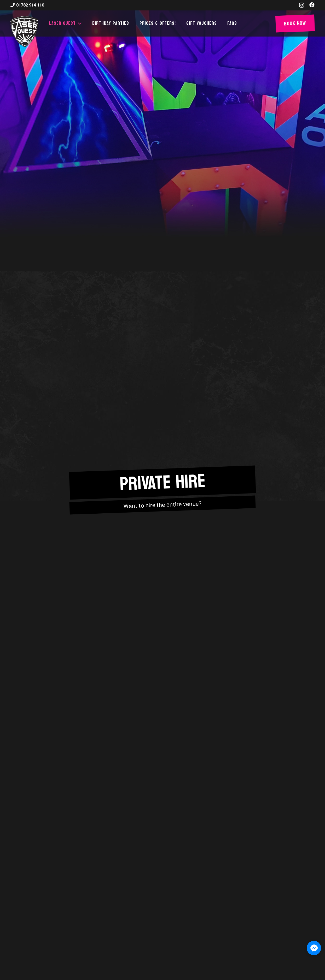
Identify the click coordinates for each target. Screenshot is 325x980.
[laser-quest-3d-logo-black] (24, 31)
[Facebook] (312, 5)
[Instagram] (302, 5)
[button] (79, 23)
